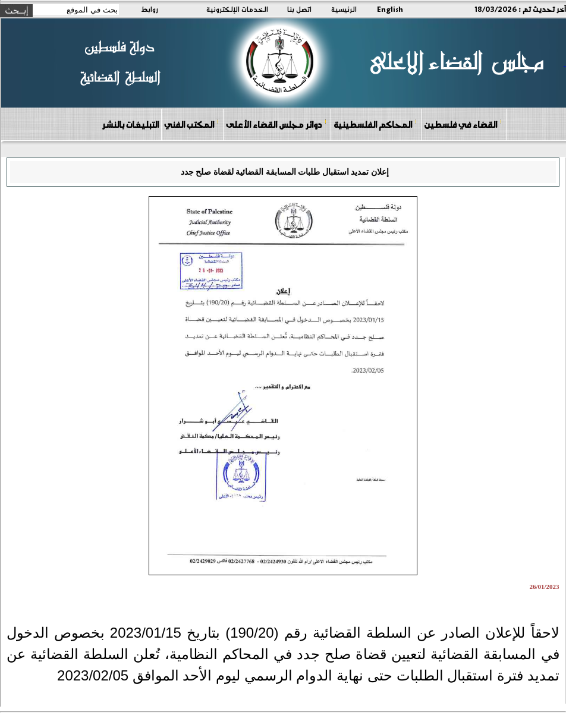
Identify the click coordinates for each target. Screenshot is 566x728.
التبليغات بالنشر (130, 124)
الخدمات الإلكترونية (237, 9)
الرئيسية (344, 9)
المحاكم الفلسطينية (375, 124)
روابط (150, 9)
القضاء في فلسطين (463, 124)
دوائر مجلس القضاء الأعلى (276, 124)
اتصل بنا (299, 9)
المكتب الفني (192, 124)
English (390, 9)
